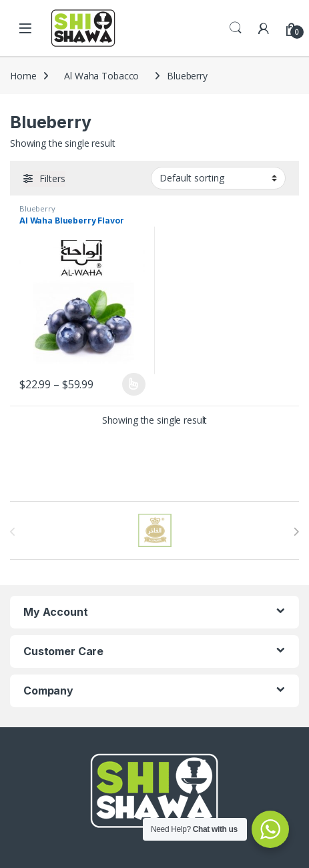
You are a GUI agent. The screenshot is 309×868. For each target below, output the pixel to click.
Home (23, 76)
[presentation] (296, 532)
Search (236, 28)
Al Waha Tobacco (101, 76)
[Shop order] (218, 178)
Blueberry (37, 208)
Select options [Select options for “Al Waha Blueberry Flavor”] (134, 384)
